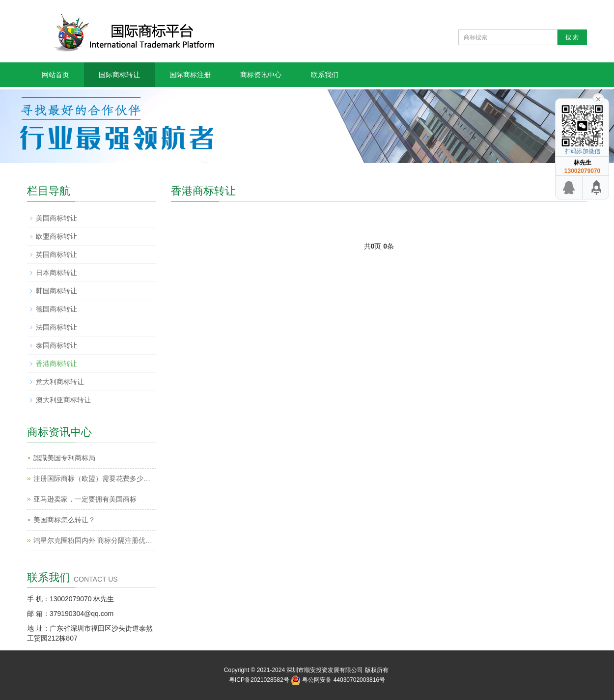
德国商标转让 (56, 309)
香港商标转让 (56, 364)
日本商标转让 (56, 273)
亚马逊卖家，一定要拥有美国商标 (85, 499)
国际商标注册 (190, 75)
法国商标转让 (56, 327)
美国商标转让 (56, 218)
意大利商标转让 (60, 382)
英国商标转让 (56, 254)
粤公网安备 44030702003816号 (344, 680)
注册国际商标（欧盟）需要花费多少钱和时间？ (106, 478)
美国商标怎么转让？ (64, 520)
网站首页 (56, 75)
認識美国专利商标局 (64, 458)
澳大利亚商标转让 (63, 400)
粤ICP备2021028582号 (259, 680)
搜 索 (572, 37)
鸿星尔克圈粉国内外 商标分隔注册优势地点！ (103, 540)
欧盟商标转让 (56, 236)
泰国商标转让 (56, 345)
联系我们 (325, 75)
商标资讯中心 (261, 75)
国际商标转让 (119, 75)
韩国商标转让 (56, 291)
